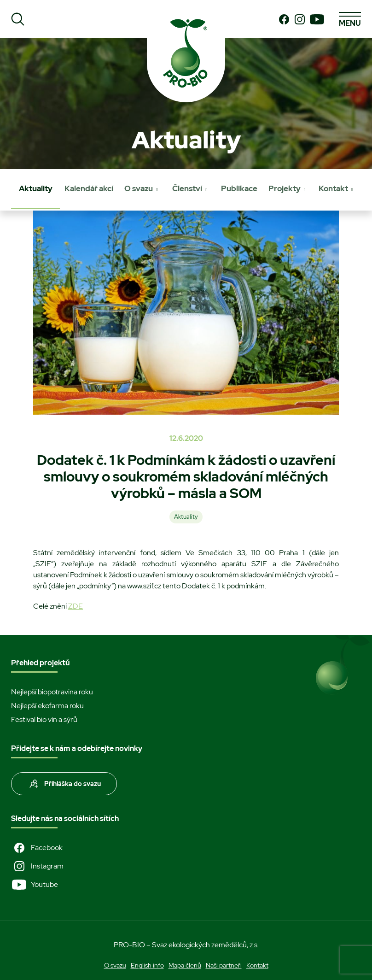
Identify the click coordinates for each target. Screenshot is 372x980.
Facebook (37, 848)
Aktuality (36, 188)
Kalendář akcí (89, 188)
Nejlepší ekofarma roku (47, 706)
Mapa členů (185, 965)
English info (147, 965)
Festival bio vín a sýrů (44, 719)
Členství (187, 188)
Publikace (239, 188)
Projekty (285, 188)
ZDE (76, 606)
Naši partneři (224, 965)
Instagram (37, 866)
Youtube (35, 885)
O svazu (139, 188)
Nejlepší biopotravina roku (52, 692)
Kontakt (333, 188)
